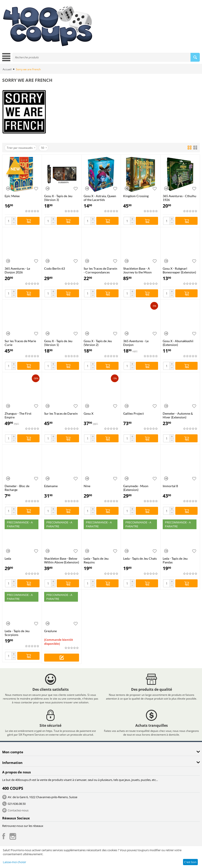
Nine (87, 486)
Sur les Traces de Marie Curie (20, 343)
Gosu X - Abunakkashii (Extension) (178, 343)
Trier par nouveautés (21, 148)
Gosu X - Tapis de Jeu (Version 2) (98, 343)
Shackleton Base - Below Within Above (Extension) (62, 560)
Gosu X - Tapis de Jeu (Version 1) (58, 343)
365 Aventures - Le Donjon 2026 (17, 270)
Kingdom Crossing (136, 196)
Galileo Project (133, 413)
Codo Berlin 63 (55, 268)
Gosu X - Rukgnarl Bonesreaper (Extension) (179, 270)
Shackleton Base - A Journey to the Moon (137, 270)
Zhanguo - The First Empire (18, 415)
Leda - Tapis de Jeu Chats (140, 558)
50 (44, 148)
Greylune (50, 631)
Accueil (7, 69)
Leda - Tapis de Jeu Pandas (175, 560)
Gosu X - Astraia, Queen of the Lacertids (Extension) (100, 198)
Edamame (51, 486)
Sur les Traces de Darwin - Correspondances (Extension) (100, 270)
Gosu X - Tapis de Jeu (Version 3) (58, 198)
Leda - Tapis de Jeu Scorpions (17, 633)
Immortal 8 (170, 486)
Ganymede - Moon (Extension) (136, 488)
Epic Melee (12, 196)
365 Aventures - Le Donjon (136, 343)
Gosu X (89, 413)
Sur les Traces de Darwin (61, 413)
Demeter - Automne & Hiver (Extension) (178, 415)
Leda (8, 558)
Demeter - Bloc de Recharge (17, 488)
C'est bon (190, 862)
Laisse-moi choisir (14, 862)
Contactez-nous (18, 810)
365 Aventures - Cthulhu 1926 (179, 198)
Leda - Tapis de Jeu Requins (96, 560)
